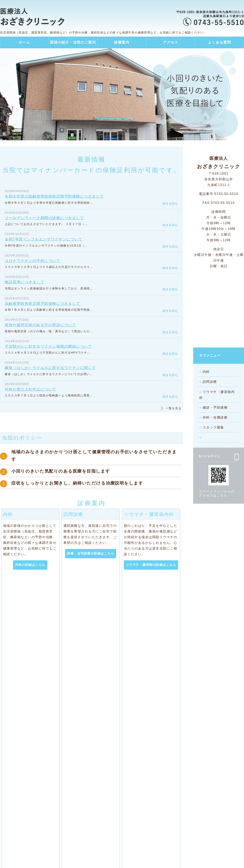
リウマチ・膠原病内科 (217, 395)
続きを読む (171, 203)
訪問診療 (210, 382)
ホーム (24, 42)
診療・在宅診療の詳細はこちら (91, 553)
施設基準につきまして (25, 282)
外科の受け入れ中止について (30, 389)
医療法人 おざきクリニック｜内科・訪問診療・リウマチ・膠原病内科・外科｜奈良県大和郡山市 (41, 17)
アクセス (171, 42)
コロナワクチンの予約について (32, 261)
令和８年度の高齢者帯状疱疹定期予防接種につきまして (54, 196)
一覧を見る (174, 408)
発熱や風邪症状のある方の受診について (40, 325)
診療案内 (122, 42)
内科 (206, 372)
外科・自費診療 (215, 417)
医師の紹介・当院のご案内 (73, 42)
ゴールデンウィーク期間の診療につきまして (44, 218)
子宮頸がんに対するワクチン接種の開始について (48, 346)
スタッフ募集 (213, 427)
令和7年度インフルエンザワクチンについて (44, 239)
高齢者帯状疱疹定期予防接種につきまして (42, 304)
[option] (122, 94)
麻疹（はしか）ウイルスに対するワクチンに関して (50, 368)
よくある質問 (219, 42)
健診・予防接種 (215, 407)
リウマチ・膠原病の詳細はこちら (151, 565)
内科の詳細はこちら (30, 565)
